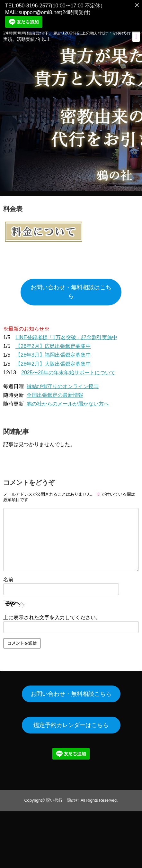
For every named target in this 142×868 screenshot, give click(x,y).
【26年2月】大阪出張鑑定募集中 (53, 360)
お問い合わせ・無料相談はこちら (71, 289)
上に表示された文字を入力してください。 (52, 614)
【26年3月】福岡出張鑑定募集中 (53, 352)
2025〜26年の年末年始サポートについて (68, 369)
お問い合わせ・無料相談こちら (71, 690)
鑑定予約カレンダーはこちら (71, 722)
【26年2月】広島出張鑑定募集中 (53, 343)
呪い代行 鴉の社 (63, 797)
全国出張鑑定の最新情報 (55, 392)
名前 (8, 576)
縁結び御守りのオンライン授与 (63, 383)
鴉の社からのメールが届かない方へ (67, 401)
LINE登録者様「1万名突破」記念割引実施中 (66, 334)
